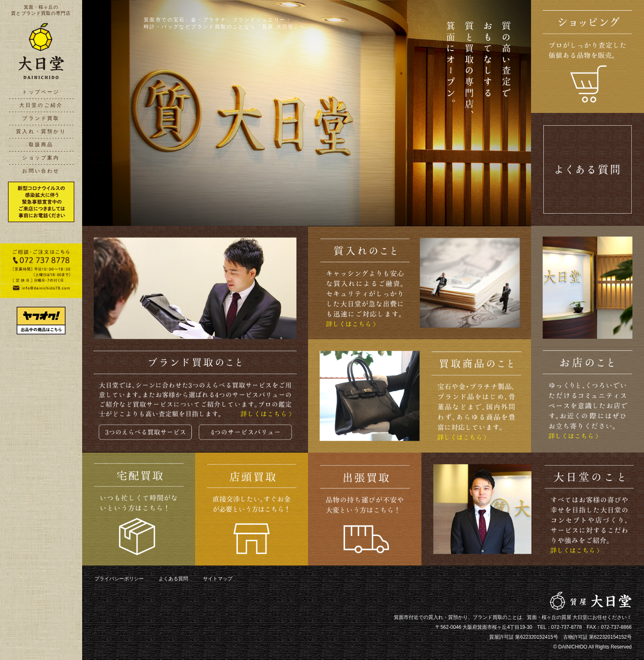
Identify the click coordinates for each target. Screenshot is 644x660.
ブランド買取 (41, 118)
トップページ (41, 92)
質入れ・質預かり (41, 131)
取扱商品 (41, 145)
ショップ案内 (41, 158)
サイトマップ (218, 579)
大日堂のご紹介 (41, 105)
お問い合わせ (41, 171)
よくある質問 (173, 579)
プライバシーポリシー (119, 579)
